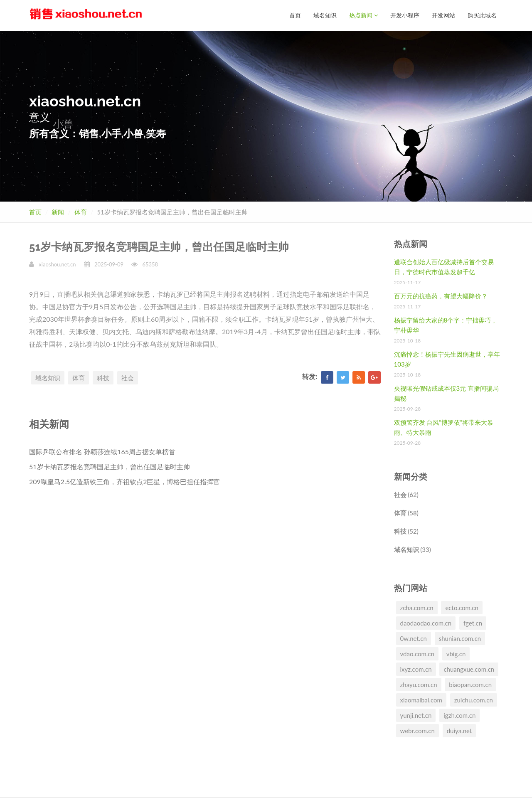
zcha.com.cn (417, 608)
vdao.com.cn (417, 654)
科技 (103, 378)
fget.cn (473, 623)
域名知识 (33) (413, 549)
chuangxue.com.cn (469, 669)
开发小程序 (405, 15)
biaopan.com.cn (470, 685)
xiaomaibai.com (421, 700)
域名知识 (325, 15)
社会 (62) (406, 495)
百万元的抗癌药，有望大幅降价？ (441, 296)
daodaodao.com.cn (426, 623)
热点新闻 (363, 15)
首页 (295, 15)
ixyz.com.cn (416, 669)
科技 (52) (406, 531)
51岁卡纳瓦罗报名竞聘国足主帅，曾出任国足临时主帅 (110, 467)
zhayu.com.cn (419, 685)
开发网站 (443, 15)
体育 (81, 212)
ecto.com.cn (462, 608)
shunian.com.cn (460, 638)
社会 (128, 378)
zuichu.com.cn (474, 700)
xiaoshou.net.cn (57, 264)
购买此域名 (482, 15)
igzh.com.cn (459, 715)
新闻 (58, 212)
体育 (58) (406, 513)
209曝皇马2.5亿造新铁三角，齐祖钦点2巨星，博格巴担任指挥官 (124, 482)
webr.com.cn (417, 731)
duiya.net (459, 731)
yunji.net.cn (416, 715)
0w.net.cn (414, 638)
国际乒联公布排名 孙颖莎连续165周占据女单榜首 (102, 452)
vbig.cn (456, 654)
